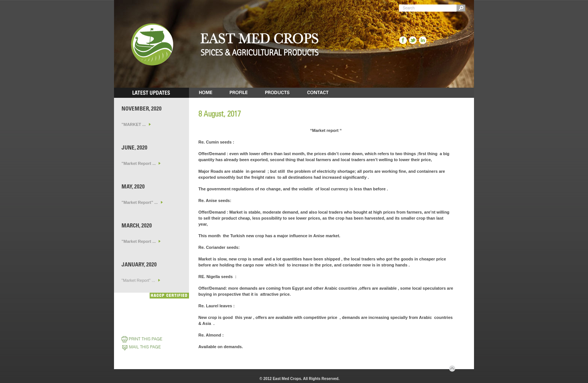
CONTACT (318, 93)
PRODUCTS (277, 93)
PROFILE (239, 93)
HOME (205, 93)
